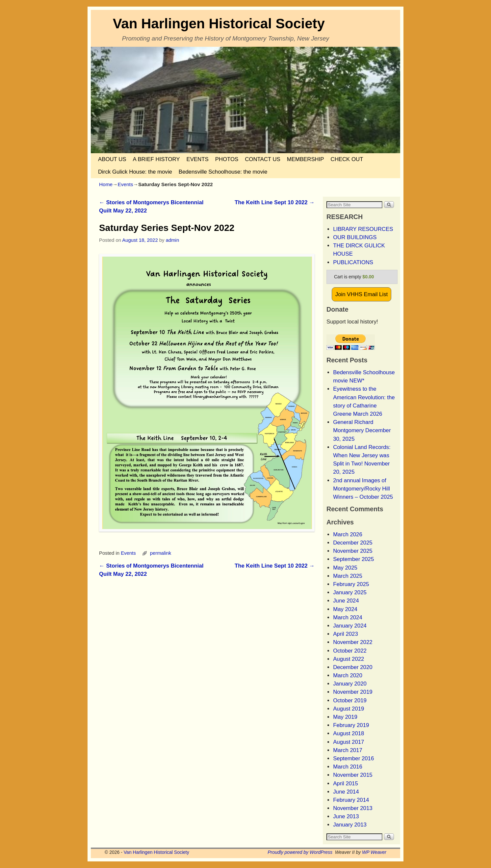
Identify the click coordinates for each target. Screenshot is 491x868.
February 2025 (351, 584)
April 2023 (346, 634)
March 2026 (348, 534)
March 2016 (348, 767)
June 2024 (346, 601)
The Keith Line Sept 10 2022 (275, 202)
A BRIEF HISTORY (156, 159)
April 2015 (346, 784)
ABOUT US (112, 159)
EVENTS (197, 159)
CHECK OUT (347, 159)
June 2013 (346, 816)
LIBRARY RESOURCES (363, 229)
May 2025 (345, 568)
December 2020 (353, 667)
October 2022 (350, 651)
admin (173, 240)
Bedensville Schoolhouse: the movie (223, 172)
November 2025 (353, 551)
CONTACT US (263, 159)
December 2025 (353, 543)
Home (106, 184)
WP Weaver (374, 852)
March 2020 (348, 675)
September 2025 (353, 559)
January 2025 (350, 592)
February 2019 (351, 725)
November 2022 (353, 642)
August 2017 (349, 742)
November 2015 (353, 775)
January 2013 (350, 825)
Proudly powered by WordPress (300, 852)
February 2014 (351, 800)
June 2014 (346, 792)
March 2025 (348, 576)
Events (125, 184)
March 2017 (348, 750)
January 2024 (350, 626)
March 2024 (348, 617)
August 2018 (349, 733)
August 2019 (349, 709)
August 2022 (349, 659)
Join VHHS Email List (362, 294)
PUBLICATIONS (353, 262)
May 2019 (345, 717)
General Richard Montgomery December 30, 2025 (362, 430)
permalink (161, 553)
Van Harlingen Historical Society (219, 24)
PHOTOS (227, 159)
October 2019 (350, 700)
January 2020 (350, 684)
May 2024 (345, 609)
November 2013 (353, 808)
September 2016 (353, 758)
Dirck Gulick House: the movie (135, 172)
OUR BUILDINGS (355, 237)
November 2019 (353, 692)
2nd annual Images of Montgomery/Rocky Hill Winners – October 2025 (363, 489)
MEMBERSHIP (306, 159)
